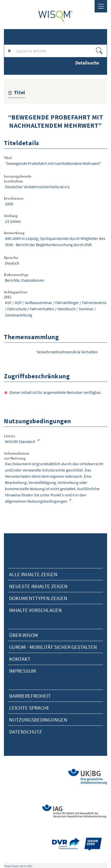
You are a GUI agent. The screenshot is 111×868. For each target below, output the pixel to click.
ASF (8, 302)
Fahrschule (17, 309)
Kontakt (20, 659)
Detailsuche (87, 63)
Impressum (23, 671)
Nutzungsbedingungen (38, 720)
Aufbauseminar (39, 302)
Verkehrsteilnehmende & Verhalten (67, 352)
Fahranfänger (67, 302)
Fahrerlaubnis (94, 302)
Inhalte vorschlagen (35, 610)
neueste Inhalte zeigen (38, 586)
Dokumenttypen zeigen (38, 598)
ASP (18, 302)
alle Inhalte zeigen (33, 574)
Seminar (86, 309)
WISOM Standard (20, 441)
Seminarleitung (18, 315)
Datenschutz (26, 732)
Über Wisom (24, 635)
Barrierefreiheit (30, 696)
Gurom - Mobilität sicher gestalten (53, 647)
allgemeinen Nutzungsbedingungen (36, 501)
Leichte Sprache (29, 708)
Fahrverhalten (42, 309)
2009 (9, 204)
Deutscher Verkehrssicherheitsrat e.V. (38, 187)
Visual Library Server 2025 (18, 866)
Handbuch (66, 309)
